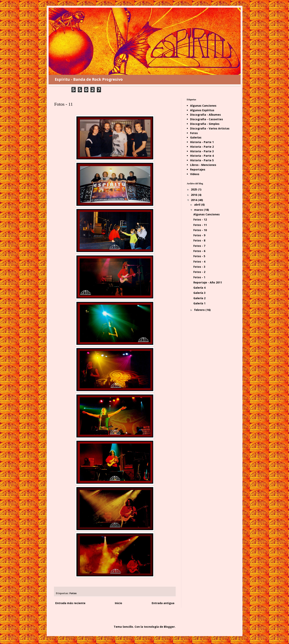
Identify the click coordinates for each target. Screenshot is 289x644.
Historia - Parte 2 (202, 147)
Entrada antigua (163, 603)
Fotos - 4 (199, 261)
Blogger (169, 627)
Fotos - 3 (199, 267)
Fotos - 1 (199, 277)
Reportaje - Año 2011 (208, 282)
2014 (194, 200)
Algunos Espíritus (202, 110)
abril (198, 205)
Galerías (196, 137)
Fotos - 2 (199, 272)
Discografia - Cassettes (207, 119)
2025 (194, 189)
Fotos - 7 (199, 246)
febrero (200, 310)
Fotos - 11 (200, 225)
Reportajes (198, 169)
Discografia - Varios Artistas (210, 128)
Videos (195, 174)
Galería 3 (199, 293)
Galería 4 (199, 288)
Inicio (118, 603)
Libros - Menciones (203, 165)
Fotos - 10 (200, 230)
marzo (199, 210)
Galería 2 (199, 298)
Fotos (73, 593)
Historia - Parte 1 (202, 142)
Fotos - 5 (199, 256)
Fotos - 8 (199, 240)
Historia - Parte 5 (202, 160)
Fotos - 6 (199, 251)
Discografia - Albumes (205, 115)
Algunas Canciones (203, 106)
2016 (194, 195)
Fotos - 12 (200, 219)
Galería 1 (199, 303)
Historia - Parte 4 (202, 156)
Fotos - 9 (199, 235)
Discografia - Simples (205, 124)
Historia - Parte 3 (202, 151)
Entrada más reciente (70, 603)
